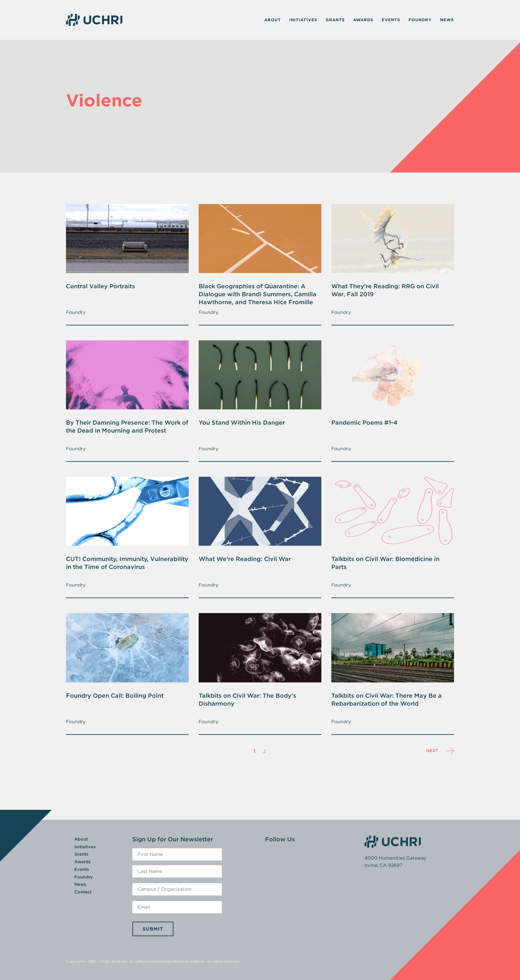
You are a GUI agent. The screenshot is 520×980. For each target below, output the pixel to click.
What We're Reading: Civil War (245, 559)
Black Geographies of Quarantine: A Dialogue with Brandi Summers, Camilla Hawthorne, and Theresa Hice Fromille (258, 294)
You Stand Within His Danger (242, 422)
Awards (363, 20)
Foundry (420, 20)
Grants (335, 20)
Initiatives (303, 20)
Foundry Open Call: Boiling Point (115, 696)
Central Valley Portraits (100, 286)
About (273, 20)
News (447, 20)
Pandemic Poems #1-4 (364, 422)
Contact (83, 892)
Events (391, 20)
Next (440, 751)
